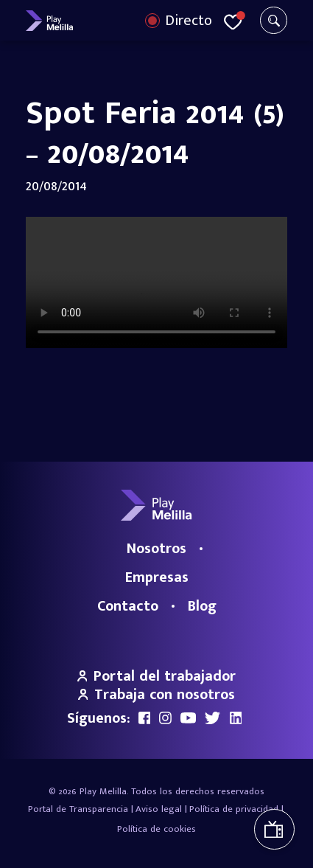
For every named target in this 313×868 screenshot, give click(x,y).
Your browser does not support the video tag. (156, 282)
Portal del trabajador (157, 676)
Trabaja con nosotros (157, 695)
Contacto (128, 606)
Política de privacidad (234, 809)
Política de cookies (156, 829)
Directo (189, 21)
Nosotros (156, 549)
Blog (202, 606)
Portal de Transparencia (78, 809)
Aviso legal (159, 809)
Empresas (157, 577)
